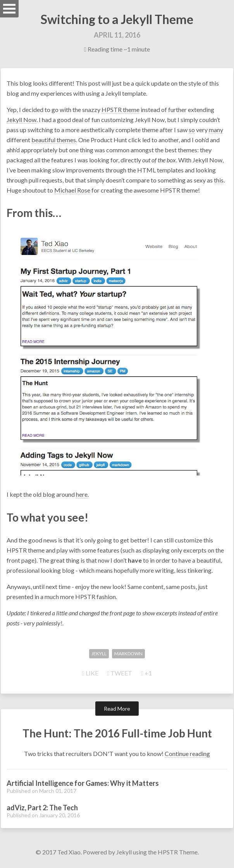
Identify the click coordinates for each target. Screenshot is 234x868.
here (82, 494)
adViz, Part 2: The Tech (42, 808)
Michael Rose (72, 190)
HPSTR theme (120, 109)
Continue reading (187, 753)
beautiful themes (54, 140)
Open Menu (9, 9)
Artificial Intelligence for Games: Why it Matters (83, 783)
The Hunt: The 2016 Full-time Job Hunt (117, 733)
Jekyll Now (22, 120)
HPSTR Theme (178, 852)
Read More (117, 709)
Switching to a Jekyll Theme (117, 19)
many (216, 130)
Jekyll (124, 852)
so (192, 130)
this (219, 180)
